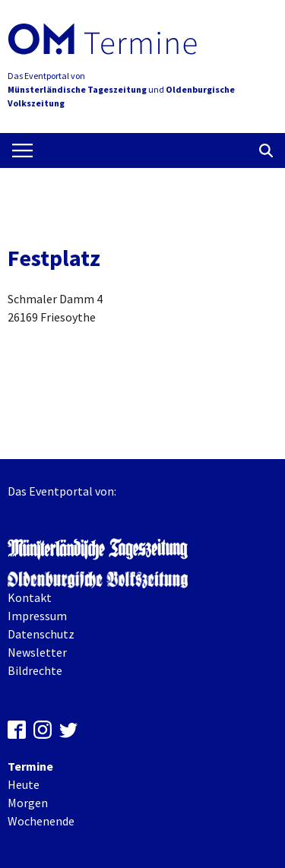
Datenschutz (41, 634)
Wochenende (41, 821)
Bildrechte (35, 670)
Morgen (28, 803)
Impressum (37, 616)
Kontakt (30, 597)
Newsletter (37, 652)
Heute (24, 784)
